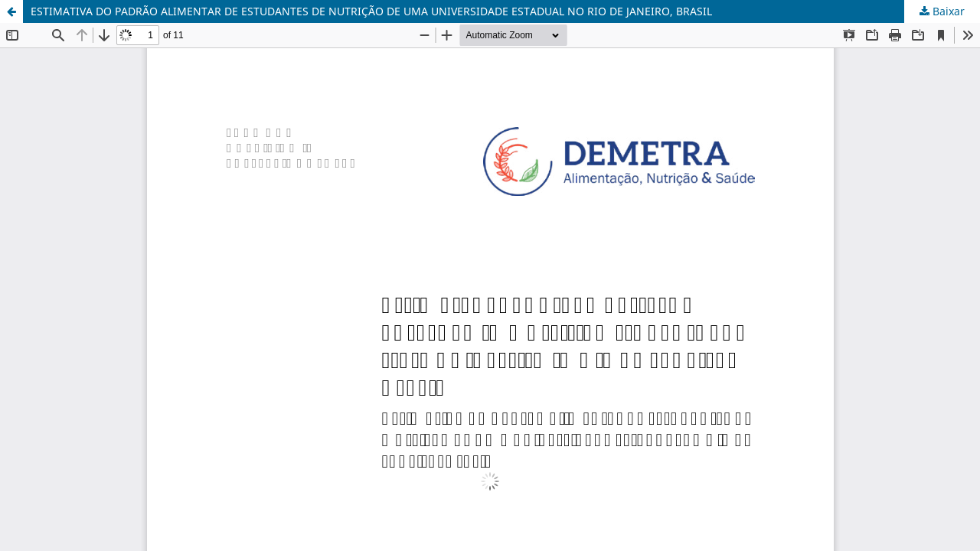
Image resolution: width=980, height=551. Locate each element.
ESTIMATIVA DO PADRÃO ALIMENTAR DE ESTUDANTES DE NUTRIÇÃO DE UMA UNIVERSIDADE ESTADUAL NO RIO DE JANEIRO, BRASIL (371, 11)
